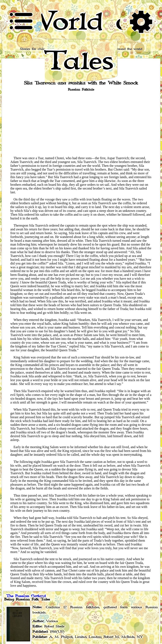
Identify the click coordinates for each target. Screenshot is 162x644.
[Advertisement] (81, 123)
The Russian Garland (26, 596)
